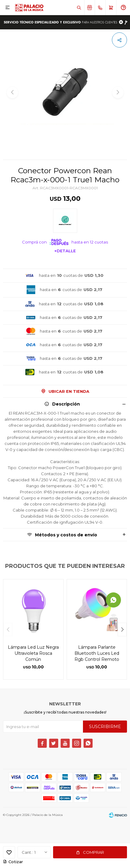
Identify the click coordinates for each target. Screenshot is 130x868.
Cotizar (16, 862)
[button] (122, 629)
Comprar (94, 852)
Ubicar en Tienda (69, 391)
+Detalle (65, 251)
